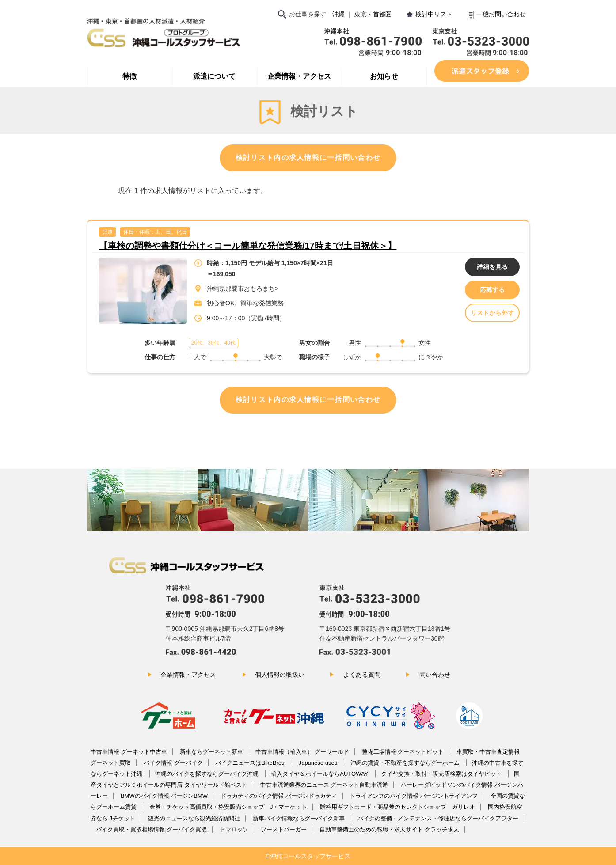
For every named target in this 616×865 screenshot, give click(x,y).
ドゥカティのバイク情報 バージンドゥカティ (279, 796)
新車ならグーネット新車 (212, 752)
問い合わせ (435, 675)
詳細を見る (492, 267)
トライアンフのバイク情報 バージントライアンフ (414, 796)
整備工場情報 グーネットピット (403, 752)
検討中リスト (434, 14)
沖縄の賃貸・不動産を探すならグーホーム (406, 763)
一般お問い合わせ (501, 14)
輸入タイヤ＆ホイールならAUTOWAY (320, 774)
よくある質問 (362, 675)
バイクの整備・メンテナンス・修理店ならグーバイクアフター (438, 818)
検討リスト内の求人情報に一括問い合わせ (308, 157)
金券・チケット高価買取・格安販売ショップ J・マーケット (228, 807)
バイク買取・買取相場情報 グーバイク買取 (151, 829)
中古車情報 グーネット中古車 (129, 752)
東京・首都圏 (373, 14)
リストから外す (492, 313)
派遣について (214, 76)
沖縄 (338, 14)
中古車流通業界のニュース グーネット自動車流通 (324, 785)
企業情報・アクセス (299, 76)
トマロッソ (234, 829)
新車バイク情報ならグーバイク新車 (299, 818)
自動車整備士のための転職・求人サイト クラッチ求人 (389, 829)
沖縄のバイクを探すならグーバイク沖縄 (208, 774)
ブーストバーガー (284, 829)
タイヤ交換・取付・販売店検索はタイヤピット (442, 774)
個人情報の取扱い (280, 675)
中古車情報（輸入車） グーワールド (302, 752)
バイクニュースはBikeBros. (251, 763)
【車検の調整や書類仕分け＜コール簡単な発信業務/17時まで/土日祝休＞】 (248, 246)
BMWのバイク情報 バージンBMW (164, 796)
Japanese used (318, 763)
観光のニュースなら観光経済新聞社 (194, 818)
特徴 (129, 76)
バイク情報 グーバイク (173, 763)
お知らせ (384, 76)
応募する (492, 290)
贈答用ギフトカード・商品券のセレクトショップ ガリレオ (397, 807)
